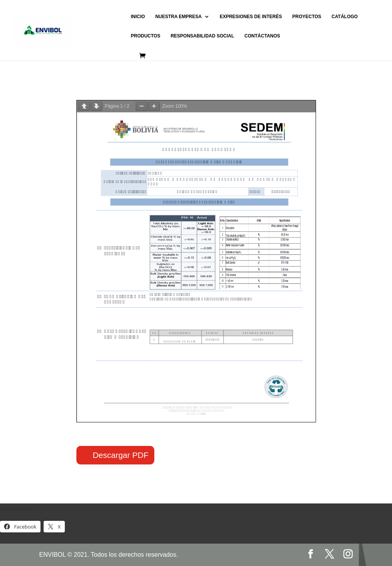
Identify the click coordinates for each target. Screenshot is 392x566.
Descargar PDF (121, 455)
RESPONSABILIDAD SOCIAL (202, 36)
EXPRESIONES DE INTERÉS (251, 17)
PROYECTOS (307, 17)
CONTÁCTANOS (262, 36)
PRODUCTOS (145, 36)
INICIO (138, 17)
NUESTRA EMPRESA (178, 17)
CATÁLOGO (345, 17)
